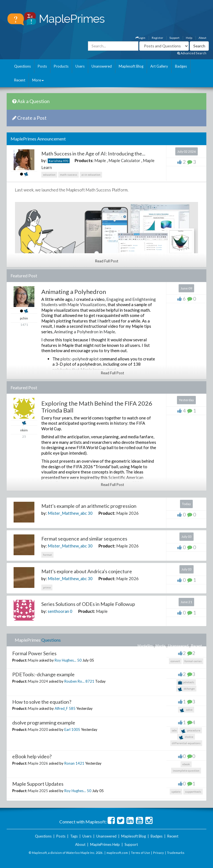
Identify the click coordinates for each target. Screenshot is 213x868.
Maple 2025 (38, 791)
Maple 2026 (127, 513)
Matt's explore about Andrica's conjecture (87, 571)
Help (189, 38)
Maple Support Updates (38, 784)
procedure (191, 731)
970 (65, 161)
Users (80, 66)
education (49, 175)
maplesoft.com (117, 853)
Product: (107, 513)
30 (90, 513)
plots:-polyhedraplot (80, 359)
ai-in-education (91, 175)
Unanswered (102, 66)
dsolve (186, 737)
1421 (80, 763)
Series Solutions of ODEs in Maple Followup (88, 604)
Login (140, 38)
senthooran (58, 611)
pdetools (186, 683)
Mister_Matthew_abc (67, 513)
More (38, 80)
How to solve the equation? (42, 702)
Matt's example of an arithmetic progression (89, 506)
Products (61, 66)
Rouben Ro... (74, 681)
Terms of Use (140, 853)
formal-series (193, 661)
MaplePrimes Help (105, 844)
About (202, 38)
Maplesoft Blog (131, 66)
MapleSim (145, 646)
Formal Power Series (34, 653)
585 (72, 708)
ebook (186, 764)
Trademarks (176, 853)
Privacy (159, 853)
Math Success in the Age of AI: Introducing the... (93, 153)
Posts (42, 66)
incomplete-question (186, 770)
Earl (67, 729)
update (176, 792)
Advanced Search (192, 53)
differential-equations (186, 743)
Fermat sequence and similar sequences (84, 539)
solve (186, 710)
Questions (22, 66)
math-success (69, 175)
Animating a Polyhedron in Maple (85, 332)
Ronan (69, 763)
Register (157, 38)
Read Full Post (107, 261)
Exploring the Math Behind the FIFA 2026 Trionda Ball (97, 407)
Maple (100, 160)
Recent (20, 80)
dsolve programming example (44, 723)
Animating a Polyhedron (74, 292)
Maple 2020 (38, 729)
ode (174, 730)
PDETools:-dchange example (43, 674)
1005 (76, 729)
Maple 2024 (38, 681)
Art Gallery (159, 66)
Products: (84, 160)
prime (47, 587)
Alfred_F (61, 708)
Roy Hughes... (65, 660)
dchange (186, 689)
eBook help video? (32, 756)
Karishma (56, 161)
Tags (74, 836)
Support (174, 38)
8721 (90, 681)
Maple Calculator (124, 160)
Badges (181, 66)
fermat (47, 555)
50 (79, 660)
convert (175, 661)
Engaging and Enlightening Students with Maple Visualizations (99, 302)
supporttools (193, 792)
